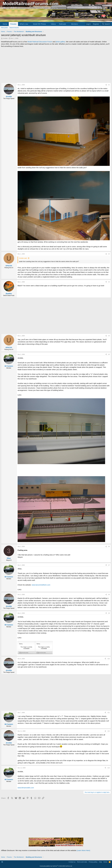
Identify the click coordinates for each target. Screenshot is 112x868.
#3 (109, 282)
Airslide (5, 38)
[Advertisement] (56, 65)
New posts (4, 28)
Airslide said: (23, 258)
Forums (13, 24)
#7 (109, 565)
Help (100, 862)
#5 (109, 354)
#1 (109, 85)
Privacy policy (93, 862)
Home (5, 24)
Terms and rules (82, 862)
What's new (24, 24)
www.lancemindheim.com (41, 585)
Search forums (14, 28)
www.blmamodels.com (26, 788)
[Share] (106, 85)
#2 (109, 254)
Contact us (72, 862)
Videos (53, 24)
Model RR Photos (39, 24)
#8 (109, 595)
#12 (109, 731)
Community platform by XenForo (56, 866)
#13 (109, 768)
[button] (30, 24)
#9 (109, 613)
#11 (109, 713)
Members (75, 24)
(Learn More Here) (83, 850)
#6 (109, 546)
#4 (109, 336)
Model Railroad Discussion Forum (40, 42)
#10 (109, 659)
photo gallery (60, 42)
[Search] (106, 24)
